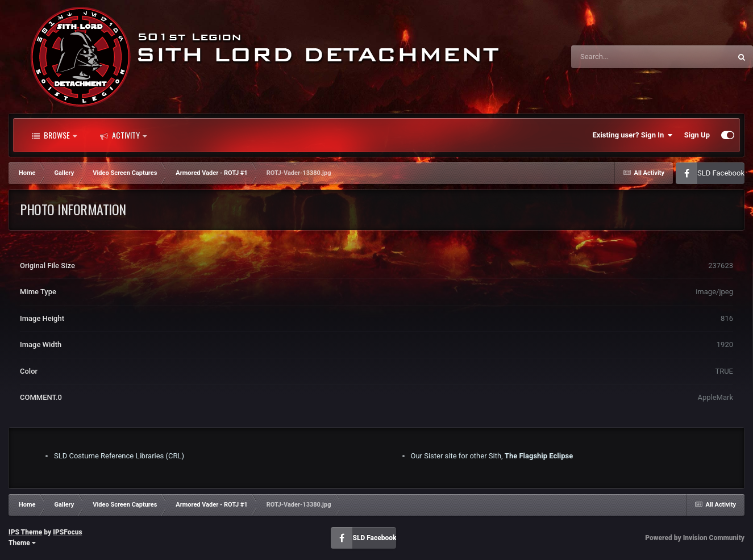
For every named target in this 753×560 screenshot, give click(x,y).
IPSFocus (67, 532)
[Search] (622, 57)
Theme (22, 543)
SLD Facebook (721, 173)
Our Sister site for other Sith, (492, 456)
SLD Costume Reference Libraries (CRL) (119, 456)
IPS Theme (25, 532)
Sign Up (697, 135)
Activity (123, 135)
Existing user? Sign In (633, 135)
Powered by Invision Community (695, 538)
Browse (54, 135)
